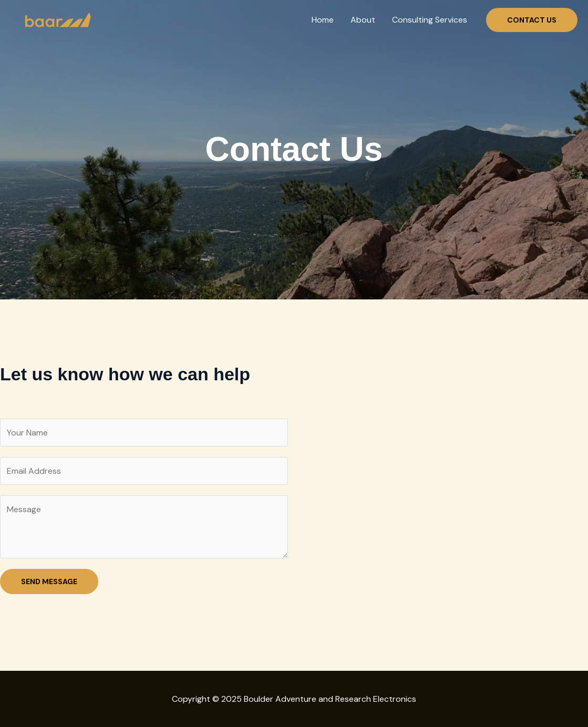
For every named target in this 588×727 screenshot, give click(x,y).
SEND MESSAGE (49, 581)
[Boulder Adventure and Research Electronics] (56, 19)
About (363, 20)
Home (323, 20)
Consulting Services (430, 20)
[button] (532, 20)
